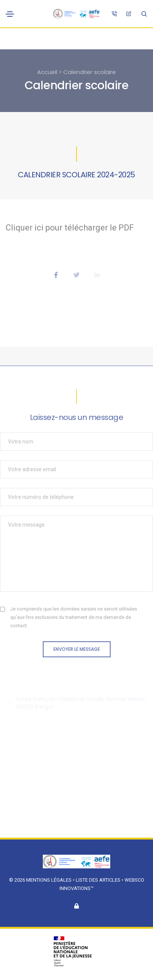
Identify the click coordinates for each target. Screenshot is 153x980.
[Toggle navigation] (10, 14)
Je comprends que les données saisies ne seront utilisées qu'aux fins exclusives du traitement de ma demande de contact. (74, 617)
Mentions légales (49, 880)
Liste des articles (99, 880)
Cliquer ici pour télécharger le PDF (70, 228)
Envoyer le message (77, 649)
